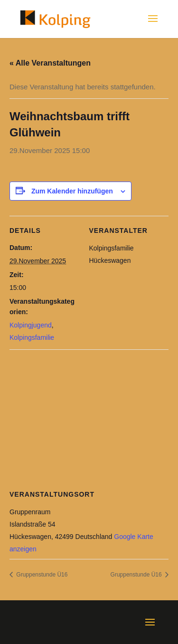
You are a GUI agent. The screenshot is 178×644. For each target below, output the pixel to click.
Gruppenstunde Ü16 (41, 575)
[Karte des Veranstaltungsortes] (89, 418)
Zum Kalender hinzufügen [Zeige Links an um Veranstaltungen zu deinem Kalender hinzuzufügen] (72, 191)
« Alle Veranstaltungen (50, 63)
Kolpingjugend (31, 325)
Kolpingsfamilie (32, 337)
